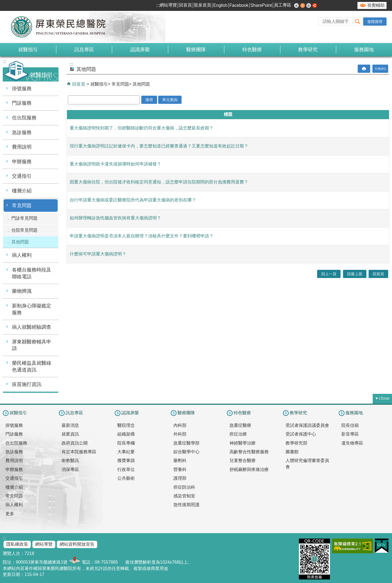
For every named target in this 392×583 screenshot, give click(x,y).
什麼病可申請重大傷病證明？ (98, 254)
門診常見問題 (24, 218)
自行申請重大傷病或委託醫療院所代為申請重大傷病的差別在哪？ (133, 200)
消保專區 (70, 469)
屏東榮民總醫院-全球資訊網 (61, 27)
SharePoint (261, 5)
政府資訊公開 (75, 443)
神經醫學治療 (243, 443)
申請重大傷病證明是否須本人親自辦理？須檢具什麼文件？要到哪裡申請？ (142, 236)
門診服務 (22, 103)
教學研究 (308, 50)
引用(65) (380, 69)
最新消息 (70, 425)
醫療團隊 (196, 50)
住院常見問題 (24, 230)
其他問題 (20, 242)
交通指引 (22, 176)
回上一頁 (329, 274)
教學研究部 (296, 443)
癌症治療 (238, 434)
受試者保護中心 (301, 434)
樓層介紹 (22, 191)
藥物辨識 (22, 291)
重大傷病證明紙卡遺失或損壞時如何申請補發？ (115, 164)
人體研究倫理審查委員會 (307, 463)
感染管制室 (184, 496)
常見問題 (22, 206)
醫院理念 (126, 425)
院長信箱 (350, 425)
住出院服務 (24, 118)
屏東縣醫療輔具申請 (32, 345)
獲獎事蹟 (126, 460)
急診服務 (22, 132)
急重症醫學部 (186, 443)
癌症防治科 (184, 487)
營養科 (180, 469)
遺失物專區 (352, 443)
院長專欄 (126, 443)
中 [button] (303, 5)
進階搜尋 (375, 22)
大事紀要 (126, 452)
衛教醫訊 (70, 460)
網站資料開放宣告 (77, 544)
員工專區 (283, 5)
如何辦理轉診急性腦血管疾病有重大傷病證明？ (115, 218)
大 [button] (309, 5)
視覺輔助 (376, 5)
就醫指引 (28, 50)
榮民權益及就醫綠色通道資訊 (32, 366)
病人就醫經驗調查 (32, 327)
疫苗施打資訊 (27, 384)
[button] (358, 21)
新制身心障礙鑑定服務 (32, 309)
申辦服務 (22, 162)
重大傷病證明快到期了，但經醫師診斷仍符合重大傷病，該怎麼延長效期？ (142, 128)
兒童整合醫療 (243, 460)
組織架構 (126, 434)
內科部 (180, 425)
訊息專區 (84, 50)
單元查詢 (170, 100)
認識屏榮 (140, 50)
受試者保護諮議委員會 (307, 425)
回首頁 (185, 5)
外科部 (180, 434)
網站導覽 (168, 5)
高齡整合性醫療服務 (249, 452)
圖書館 (292, 452)
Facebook (239, 5)
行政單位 (126, 469)
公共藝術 (126, 478)
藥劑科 (180, 460)
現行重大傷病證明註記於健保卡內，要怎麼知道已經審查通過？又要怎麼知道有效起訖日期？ (159, 146)
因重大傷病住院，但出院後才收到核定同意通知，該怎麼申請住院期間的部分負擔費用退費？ (159, 182)
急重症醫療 (240, 425)
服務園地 (364, 50)
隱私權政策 (17, 544)
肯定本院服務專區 (79, 452)
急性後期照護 (186, 505)
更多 (10, 514)
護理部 (180, 478)
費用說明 (22, 147)
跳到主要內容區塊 (3, 3)
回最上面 (355, 274)
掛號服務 (22, 89)
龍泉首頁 (203, 5)
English (220, 5)
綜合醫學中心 (186, 452)
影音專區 (350, 434)
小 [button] (296, 5)
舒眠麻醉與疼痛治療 (249, 469)
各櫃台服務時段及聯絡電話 (32, 273)
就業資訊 (70, 434)
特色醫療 (252, 50)
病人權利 (22, 255)
